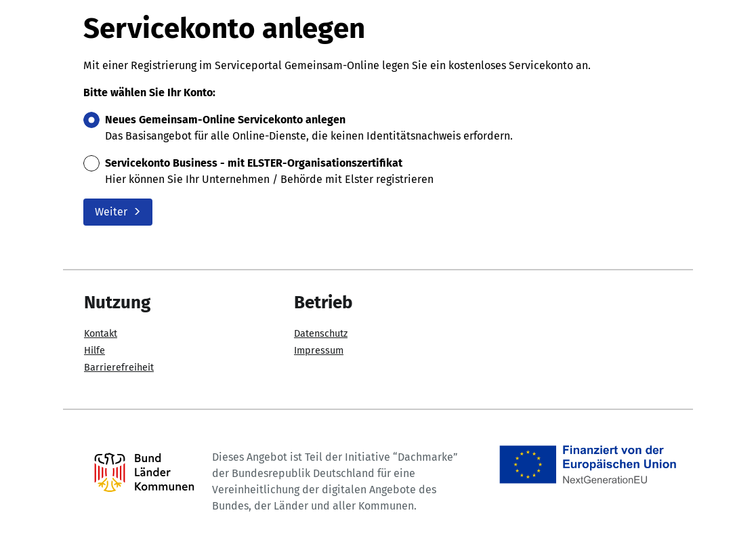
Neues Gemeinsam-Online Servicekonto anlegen (225, 120)
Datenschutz (321, 334)
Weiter (118, 212)
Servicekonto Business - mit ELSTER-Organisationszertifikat (254, 163)
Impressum (319, 351)
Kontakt (101, 334)
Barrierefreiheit (119, 368)
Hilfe (94, 351)
